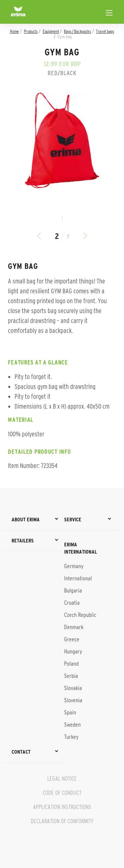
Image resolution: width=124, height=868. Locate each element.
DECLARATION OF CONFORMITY (62, 821)
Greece (72, 639)
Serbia (71, 676)
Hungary (73, 651)
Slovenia (73, 700)
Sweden (72, 725)
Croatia (72, 603)
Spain (70, 712)
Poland (71, 664)
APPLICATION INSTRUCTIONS (62, 807)
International (78, 578)
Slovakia (73, 688)
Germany (74, 566)
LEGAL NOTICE (62, 779)
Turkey (71, 737)
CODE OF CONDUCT (62, 793)
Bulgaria (73, 591)
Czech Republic (80, 615)
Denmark (74, 627)
